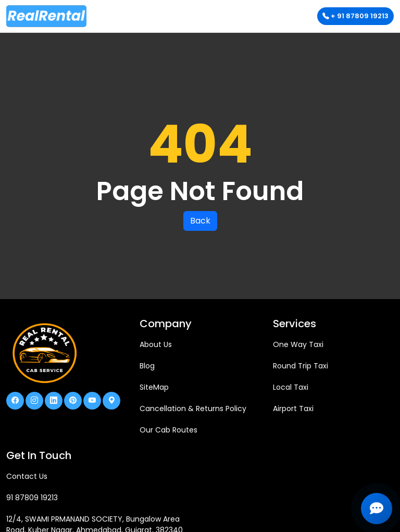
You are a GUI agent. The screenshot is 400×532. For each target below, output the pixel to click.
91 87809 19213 (32, 498)
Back (200, 221)
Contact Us (27, 476)
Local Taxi (291, 387)
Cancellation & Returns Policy (193, 409)
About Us (156, 344)
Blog (147, 366)
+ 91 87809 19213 (355, 16)
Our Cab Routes (168, 430)
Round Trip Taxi (301, 366)
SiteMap (154, 387)
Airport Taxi (293, 409)
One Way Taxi (298, 344)
